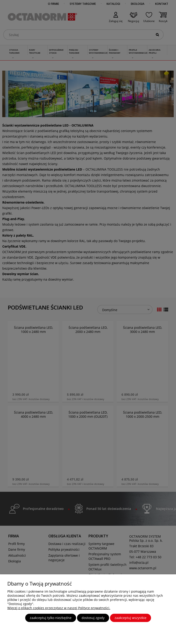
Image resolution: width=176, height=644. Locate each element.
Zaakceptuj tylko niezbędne (51, 618)
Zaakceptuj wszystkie (131, 618)
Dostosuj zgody (93, 618)
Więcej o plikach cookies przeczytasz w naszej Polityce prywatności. (59, 608)
